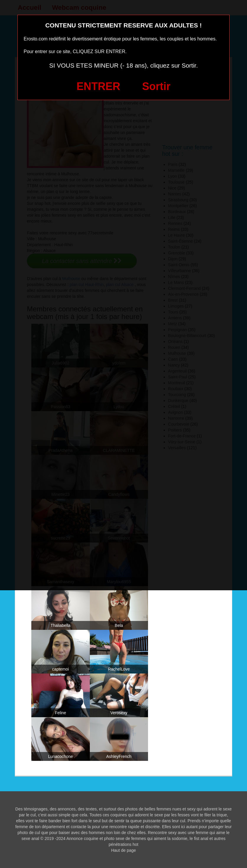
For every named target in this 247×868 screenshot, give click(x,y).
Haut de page (123, 850)
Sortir (156, 86)
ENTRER (98, 86)
